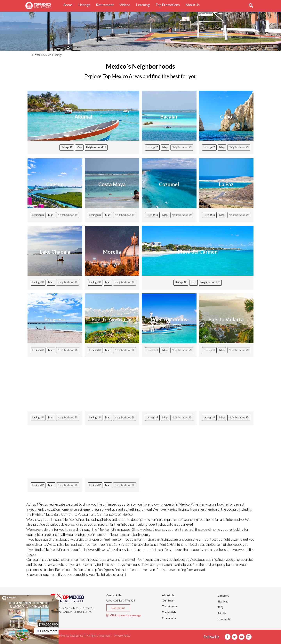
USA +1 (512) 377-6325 (121, 600)
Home (36, 55)
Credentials (169, 612)
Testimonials (170, 606)
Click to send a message (124, 615)
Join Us (222, 613)
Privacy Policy (122, 636)
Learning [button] (144, 5)
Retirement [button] (106, 5)
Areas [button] (69, 5)
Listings (67, 147)
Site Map (223, 601)
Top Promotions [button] (169, 5)
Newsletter (225, 619)
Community (169, 618)
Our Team (168, 600)
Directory (223, 596)
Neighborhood (96, 147)
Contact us (118, 608)
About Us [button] (194, 5)
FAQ (220, 607)
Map (79, 147)
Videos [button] (126, 5)
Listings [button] (86, 5)
